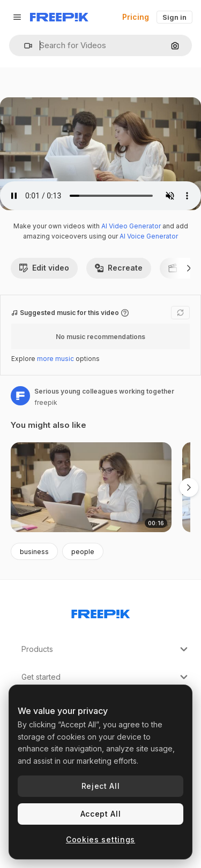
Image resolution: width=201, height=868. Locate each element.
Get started (106, 677)
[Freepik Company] (101, 612)
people (83, 552)
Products (106, 649)
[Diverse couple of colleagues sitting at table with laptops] (91, 487)
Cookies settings (100, 839)
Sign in (174, 17)
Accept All (101, 814)
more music (55, 359)
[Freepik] (59, 17)
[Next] (189, 268)
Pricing (136, 17)
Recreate (119, 268)
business (34, 552)
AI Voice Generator (149, 236)
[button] (24, 46)
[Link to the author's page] (20, 396)
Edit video (44, 268)
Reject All (101, 786)
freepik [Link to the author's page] (46, 402)
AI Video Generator (131, 226)
